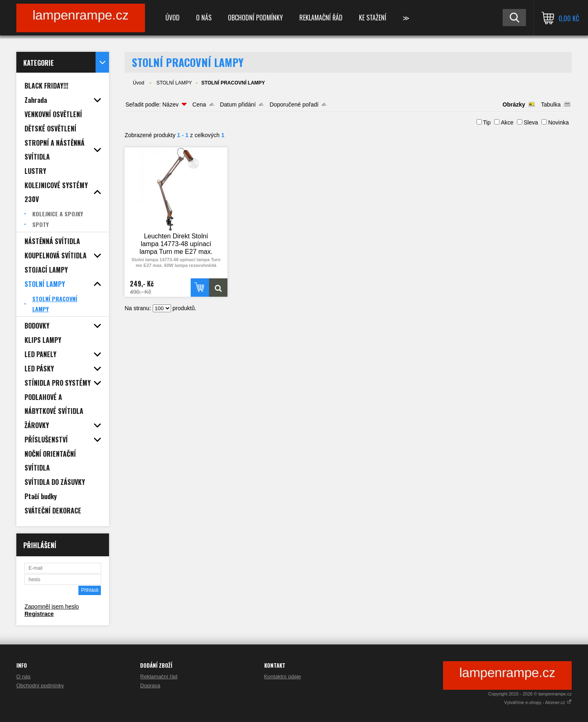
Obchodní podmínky (255, 18)
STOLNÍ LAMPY (174, 83)
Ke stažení (373, 18)
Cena (199, 104)
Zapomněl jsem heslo (52, 606)
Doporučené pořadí (294, 104)
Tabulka (551, 104)
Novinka (558, 122)
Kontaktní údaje (283, 676)
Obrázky (514, 104)
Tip (487, 122)
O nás (204, 18)
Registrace (39, 614)
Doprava (150, 685)
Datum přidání (238, 104)
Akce (507, 122)
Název (170, 104)
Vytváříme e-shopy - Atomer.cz (538, 702)
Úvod (173, 18)
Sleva (531, 122)
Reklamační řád (321, 18)
